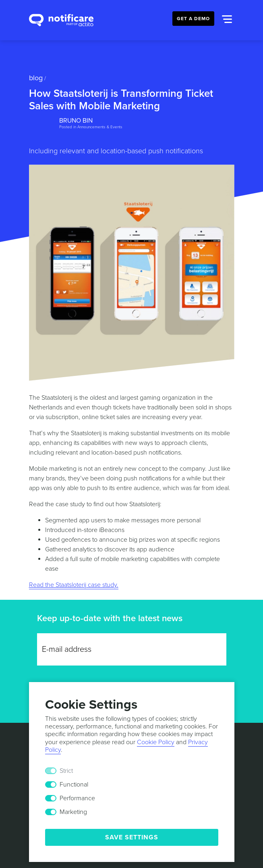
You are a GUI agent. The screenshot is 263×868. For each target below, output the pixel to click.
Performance (77, 798)
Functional (74, 785)
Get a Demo (193, 19)
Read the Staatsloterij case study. (74, 585)
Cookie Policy (156, 742)
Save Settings (132, 837)
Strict (66, 771)
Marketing (73, 812)
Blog (36, 78)
